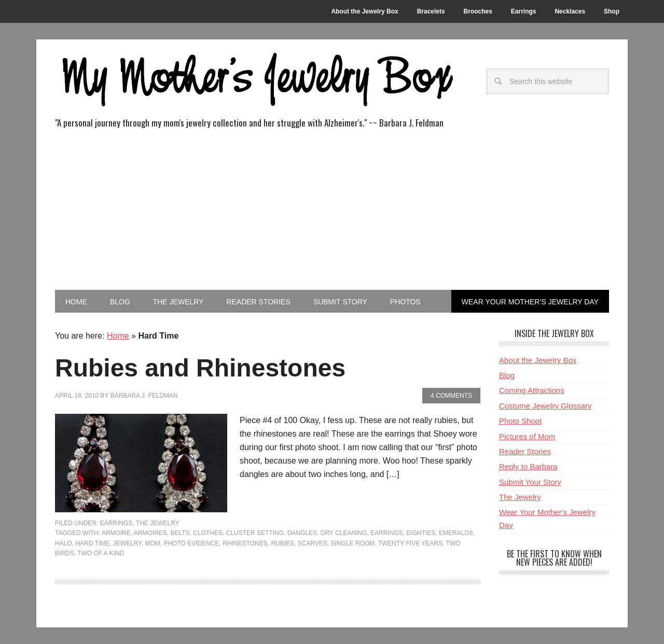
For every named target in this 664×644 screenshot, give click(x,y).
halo (64, 543)
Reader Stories (525, 451)
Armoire (116, 533)
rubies (282, 543)
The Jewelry (158, 523)
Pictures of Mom (527, 436)
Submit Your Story (530, 482)
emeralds (456, 533)
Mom (152, 543)
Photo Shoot (521, 421)
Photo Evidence (191, 543)
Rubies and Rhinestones (200, 368)
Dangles (302, 533)
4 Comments (451, 396)
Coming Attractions (532, 390)
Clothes (208, 533)
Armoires (150, 533)
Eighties (421, 533)
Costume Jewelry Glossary (545, 406)
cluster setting (255, 533)
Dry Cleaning (344, 533)
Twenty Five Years (410, 543)
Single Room (353, 543)
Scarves (313, 543)
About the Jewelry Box (538, 360)
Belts (180, 533)
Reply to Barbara (528, 466)
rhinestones (245, 543)
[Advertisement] (332, 212)
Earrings (116, 523)
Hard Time (92, 543)
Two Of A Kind (101, 553)
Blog (507, 375)
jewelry (127, 543)
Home (118, 336)
